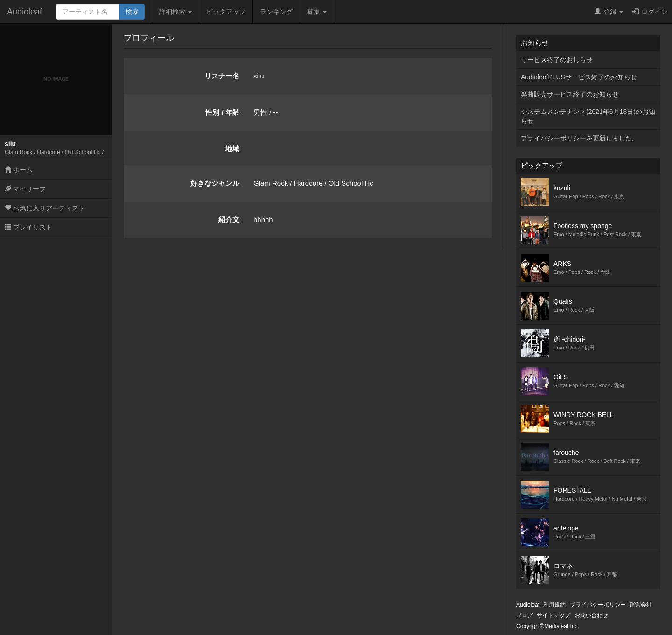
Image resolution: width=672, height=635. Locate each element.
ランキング (276, 12)
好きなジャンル (215, 183)
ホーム (19, 170)
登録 (609, 12)
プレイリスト (28, 227)
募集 (317, 12)
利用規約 (554, 605)
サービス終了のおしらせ (557, 60)
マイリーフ (25, 189)
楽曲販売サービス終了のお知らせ (570, 94)
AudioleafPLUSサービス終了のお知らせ (579, 77)
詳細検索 (175, 12)
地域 (232, 149)
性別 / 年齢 (222, 112)
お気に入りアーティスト (45, 208)
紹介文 (229, 220)
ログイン (650, 12)
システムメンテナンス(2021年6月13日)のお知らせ (588, 116)
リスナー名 (222, 76)
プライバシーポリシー (598, 605)
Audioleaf (24, 12)
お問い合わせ (591, 615)
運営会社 (641, 605)
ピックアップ (226, 12)
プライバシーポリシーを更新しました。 (580, 138)
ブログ (525, 615)
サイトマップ (553, 615)
